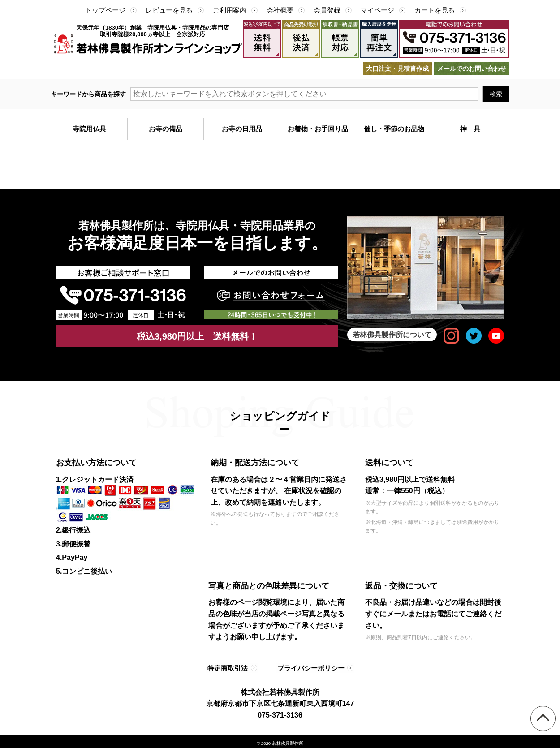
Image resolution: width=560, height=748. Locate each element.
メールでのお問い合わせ (472, 69)
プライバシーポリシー (308, 666)
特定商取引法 (228, 666)
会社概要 (280, 10)
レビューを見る (169, 10)
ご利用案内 (230, 10)
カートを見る (435, 10)
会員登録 (327, 10)
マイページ (377, 10)
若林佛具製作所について (392, 334)
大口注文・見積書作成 (397, 69)
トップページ (105, 10)
